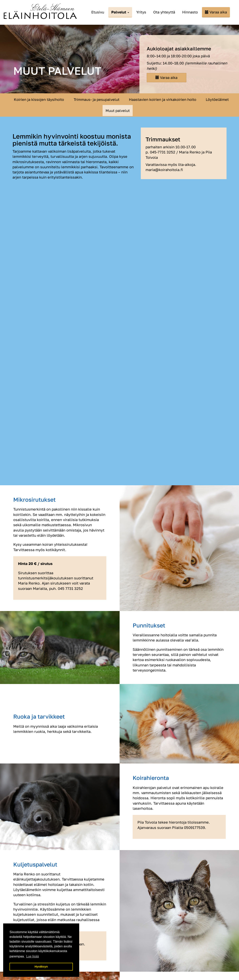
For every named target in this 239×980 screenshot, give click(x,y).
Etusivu (98, 12)
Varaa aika (218, 12)
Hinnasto (190, 12)
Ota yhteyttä (164, 12)
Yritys (141, 12)
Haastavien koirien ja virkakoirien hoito (163, 99)
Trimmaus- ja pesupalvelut (97, 99)
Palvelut (120, 12)
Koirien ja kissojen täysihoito (39, 99)
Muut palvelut (118, 111)
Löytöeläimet (217, 99)
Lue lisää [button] (32, 956)
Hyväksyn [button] (41, 967)
